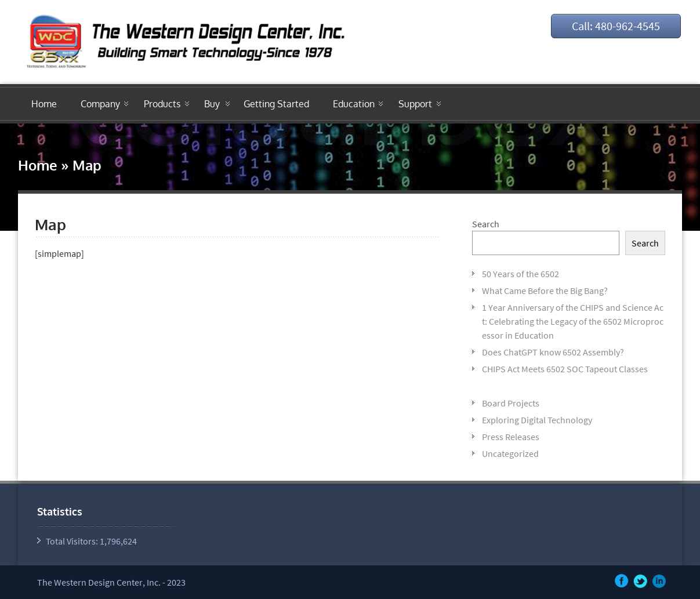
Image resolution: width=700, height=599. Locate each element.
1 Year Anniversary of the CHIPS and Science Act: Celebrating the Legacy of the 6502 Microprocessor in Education (573, 321)
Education (354, 104)
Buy (212, 104)
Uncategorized (510, 453)
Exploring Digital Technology (537, 420)
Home (44, 104)
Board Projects (511, 403)
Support (415, 104)
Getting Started (276, 104)
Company (100, 104)
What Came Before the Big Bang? (545, 291)
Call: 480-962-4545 (616, 26)
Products (162, 104)
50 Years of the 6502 (521, 274)
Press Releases (511, 437)
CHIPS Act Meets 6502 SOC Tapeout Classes (565, 369)
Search (486, 224)
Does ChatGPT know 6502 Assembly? (553, 352)
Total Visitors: (73, 541)
